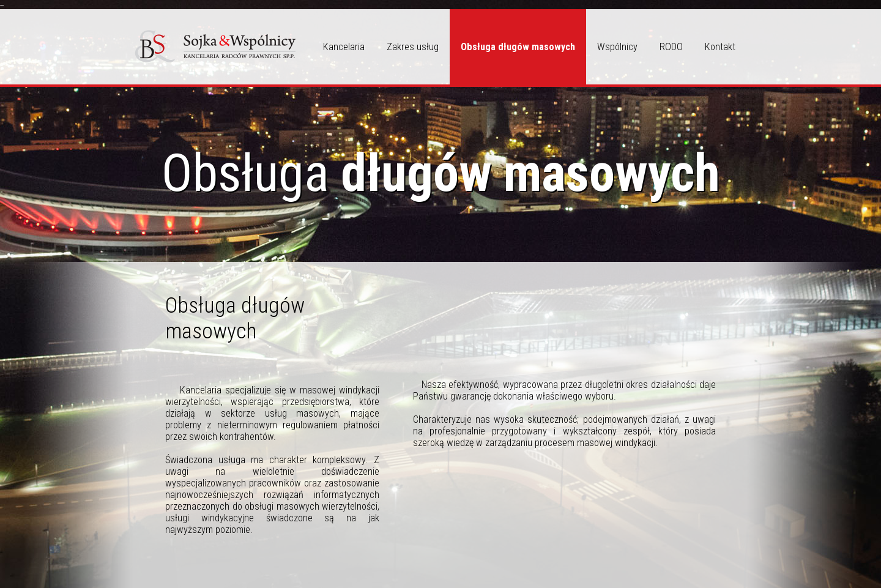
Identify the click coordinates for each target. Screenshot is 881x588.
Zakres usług (413, 47)
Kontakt (720, 47)
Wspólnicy (617, 47)
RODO (671, 47)
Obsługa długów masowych (518, 47)
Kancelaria (344, 47)
